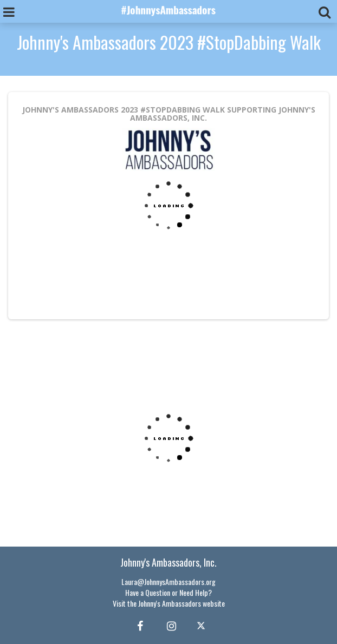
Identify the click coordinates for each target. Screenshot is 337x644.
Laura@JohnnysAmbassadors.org (168, 581)
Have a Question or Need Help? (168, 592)
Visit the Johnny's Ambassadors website (169, 603)
